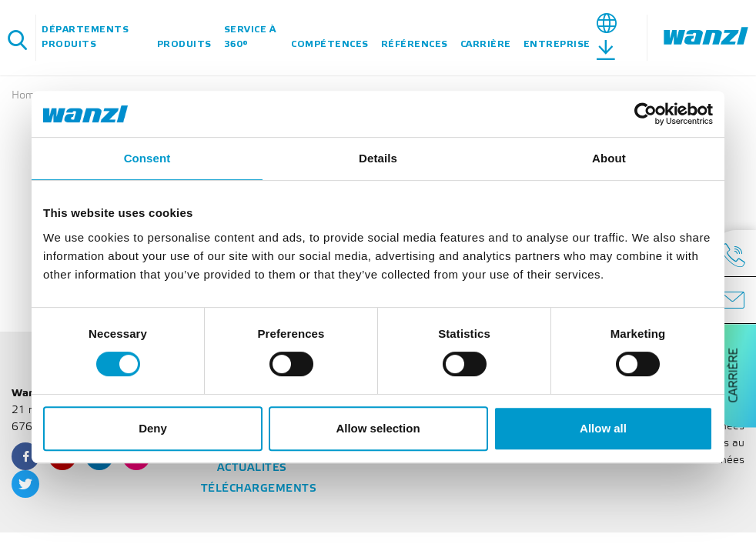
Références (415, 44)
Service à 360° (250, 37)
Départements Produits (85, 37)
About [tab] (609, 158)
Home (26, 96)
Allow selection (378, 428)
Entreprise (557, 44)
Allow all (603, 428)
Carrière (486, 44)
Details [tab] (378, 158)
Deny (153, 428)
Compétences (330, 44)
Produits (184, 44)
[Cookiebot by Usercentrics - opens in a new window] (646, 114)
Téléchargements (259, 489)
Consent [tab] (147, 158)
